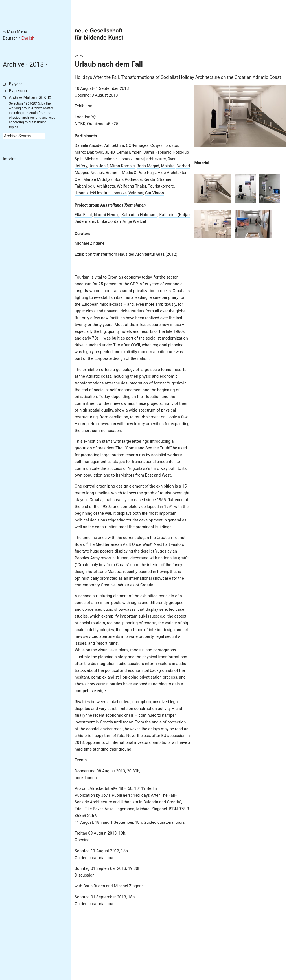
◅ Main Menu (15, 31)
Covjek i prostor (164, 146)
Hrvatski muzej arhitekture (142, 159)
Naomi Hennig (107, 215)
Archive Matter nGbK (30, 98)
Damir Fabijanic (157, 152)
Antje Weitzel (134, 222)
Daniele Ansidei (89, 146)
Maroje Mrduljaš (98, 180)
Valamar (136, 193)
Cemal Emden (129, 152)
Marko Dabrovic (89, 152)
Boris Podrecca (128, 180)
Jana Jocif (98, 166)
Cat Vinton (155, 193)
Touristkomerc (161, 186)
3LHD (110, 152)
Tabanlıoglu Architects (95, 186)
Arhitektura (114, 146)
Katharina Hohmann (139, 215)
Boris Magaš (148, 166)
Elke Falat (84, 215)
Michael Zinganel (90, 243)
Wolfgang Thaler (132, 186)
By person (18, 91)
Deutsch (10, 38)
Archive (14, 65)
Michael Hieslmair (100, 159)
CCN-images (137, 146)
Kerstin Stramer (157, 180)
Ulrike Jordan (109, 222)
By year (16, 84)
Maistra (168, 166)
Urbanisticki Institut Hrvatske (101, 193)
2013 (37, 65)
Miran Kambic (122, 166)
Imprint (9, 159)
